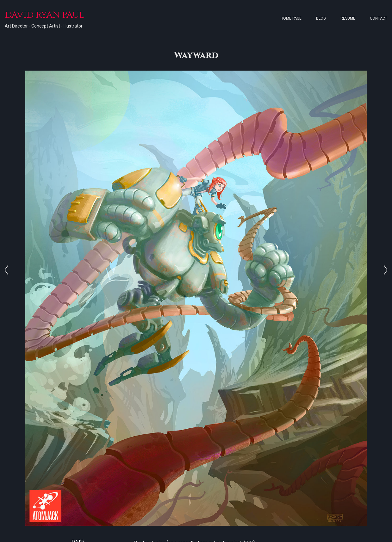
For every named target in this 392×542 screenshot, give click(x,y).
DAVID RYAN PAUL (44, 15)
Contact (379, 18)
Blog (321, 18)
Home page (291, 18)
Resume (348, 18)
